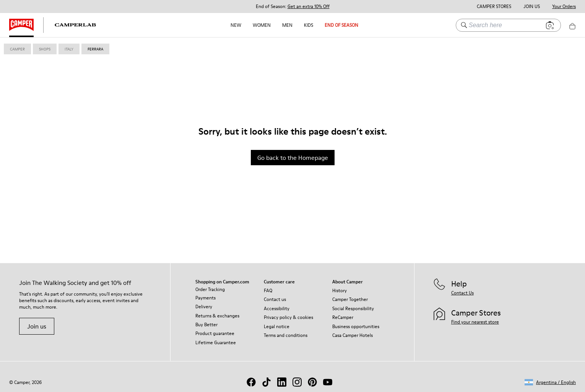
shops (45, 49)
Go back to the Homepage (293, 158)
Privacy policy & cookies (288, 317)
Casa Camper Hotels (353, 335)
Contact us (275, 299)
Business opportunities (356, 326)
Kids (309, 25)
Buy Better (206, 324)
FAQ (268, 290)
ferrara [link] (95, 49)
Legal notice (277, 326)
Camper (17, 49)
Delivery (204, 307)
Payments (206, 298)
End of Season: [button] (293, 7)
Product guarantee (215, 333)
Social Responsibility (353, 308)
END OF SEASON (341, 25)
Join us (37, 326)
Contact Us (462, 293)
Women (262, 25)
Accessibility (277, 308)
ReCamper (343, 317)
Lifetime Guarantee (216, 342)
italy (69, 49)
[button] (550, 382)
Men (287, 25)
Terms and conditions (286, 335)
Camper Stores (494, 7)
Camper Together (350, 299)
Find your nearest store (475, 322)
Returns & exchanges (217, 316)
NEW (236, 25)
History (340, 290)
